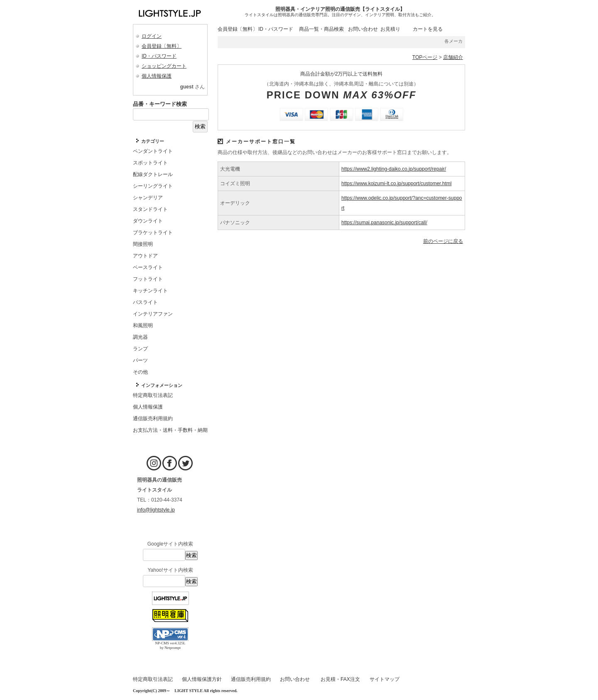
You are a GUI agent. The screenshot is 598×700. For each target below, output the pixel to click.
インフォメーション (162, 385)
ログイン (152, 36)
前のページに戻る (443, 241)
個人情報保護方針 (202, 679)
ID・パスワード (159, 56)
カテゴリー (153, 141)
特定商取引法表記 (153, 679)
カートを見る (428, 29)
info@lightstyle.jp (156, 510)
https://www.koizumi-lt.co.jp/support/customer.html (396, 184)
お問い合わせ (363, 29)
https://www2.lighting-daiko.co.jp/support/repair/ (394, 169)
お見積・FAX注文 (340, 679)
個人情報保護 (157, 76)
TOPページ (425, 57)
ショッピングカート (164, 66)
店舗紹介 (453, 57)
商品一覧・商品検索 (321, 29)
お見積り (390, 29)
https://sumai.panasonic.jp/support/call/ (384, 223)
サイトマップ (385, 679)
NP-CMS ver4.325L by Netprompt (170, 645)
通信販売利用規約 (251, 679)
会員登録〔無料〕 (162, 46)
